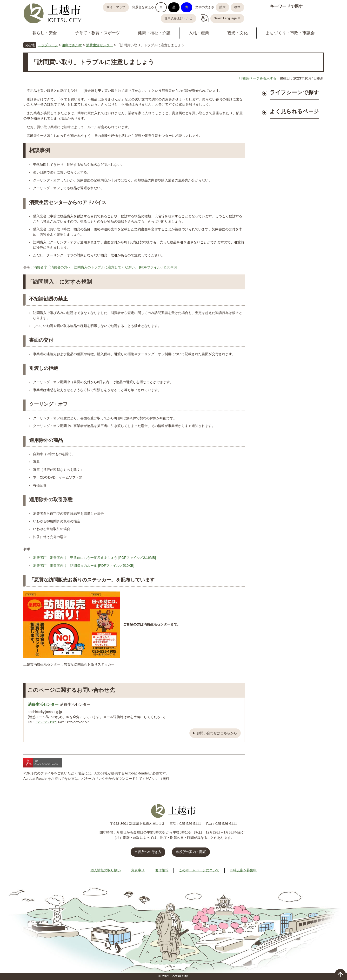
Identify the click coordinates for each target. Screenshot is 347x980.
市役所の (191, 852)
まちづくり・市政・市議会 (290, 33)
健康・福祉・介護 (154, 33)
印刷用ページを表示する (258, 78)
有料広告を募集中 (243, 870)
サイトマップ (116, 7)
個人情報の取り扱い (106, 870)
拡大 (222, 7)
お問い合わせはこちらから (217, 733)
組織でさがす (72, 45)
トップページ (48, 45)
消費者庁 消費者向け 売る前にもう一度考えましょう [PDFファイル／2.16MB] (94, 558)
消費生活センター (100, 45)
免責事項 (138, 870)
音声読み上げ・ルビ (178, 18)
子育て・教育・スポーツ (97, 33)
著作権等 (162, 870)
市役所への (148, 852)
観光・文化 (237, 33)
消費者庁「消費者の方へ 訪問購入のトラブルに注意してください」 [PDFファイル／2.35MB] (105, 267)
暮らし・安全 (45, 33)
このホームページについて (199, 870)
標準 (237, 7)
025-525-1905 (46, 722)
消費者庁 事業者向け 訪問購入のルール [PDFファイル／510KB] (84, 566)
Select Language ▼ (227, 18)
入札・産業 (199, 33)
